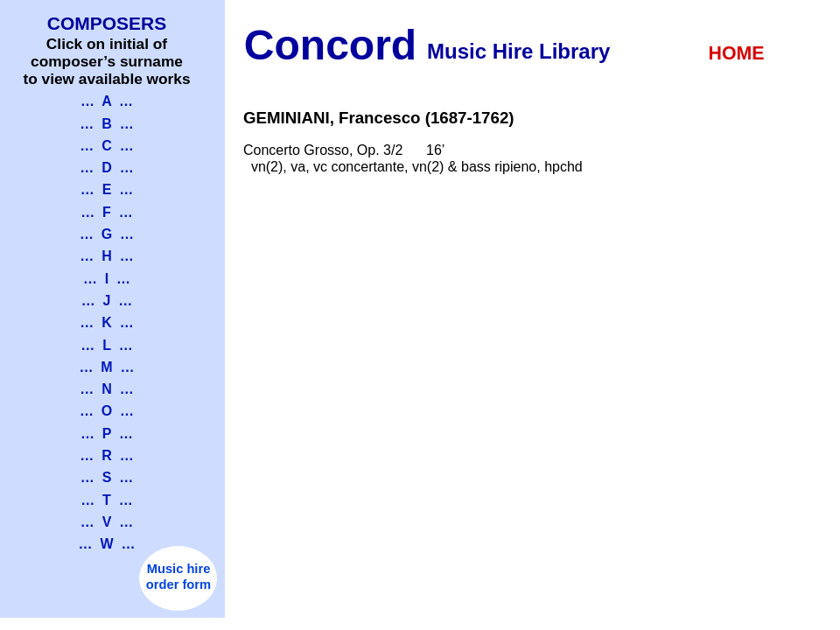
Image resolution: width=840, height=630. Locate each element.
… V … (107, 522)
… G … (107, 234)
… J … (107, 301)
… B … (106, 124)
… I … (107, 279)
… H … (106, 256)
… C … (106, 146)
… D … (106, 168)
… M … (106, 367)
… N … (106, 389)
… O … (107, 411)
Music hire (179, 569)
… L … (106, 345)
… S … (107, 477)
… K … (106, 322)
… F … (107, 212)
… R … (106, 455)
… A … (107, 101)
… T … (107, 500)
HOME (737, 53)
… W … (107, 544)
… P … (107, 434)
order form (178, 584)
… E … (107, 189)
